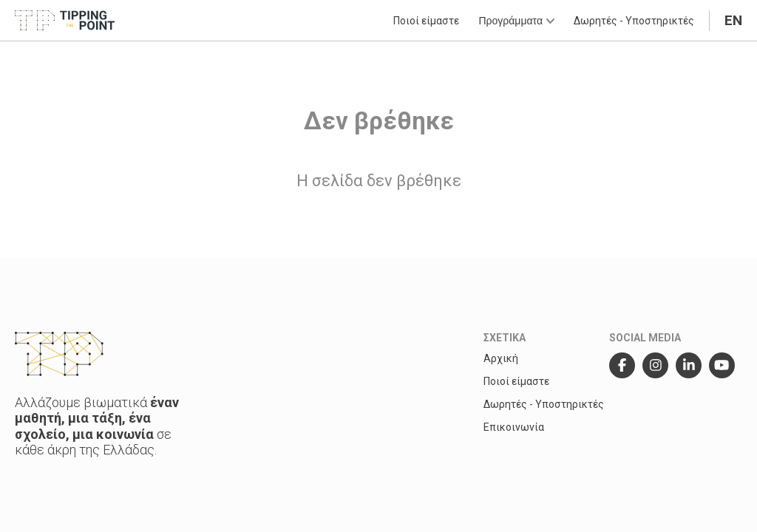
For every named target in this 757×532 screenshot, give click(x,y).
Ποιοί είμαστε (426, 21)
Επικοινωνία (514, 427)
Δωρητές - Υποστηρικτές (634, 21)
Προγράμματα (516, 21)
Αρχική (501, 358)
